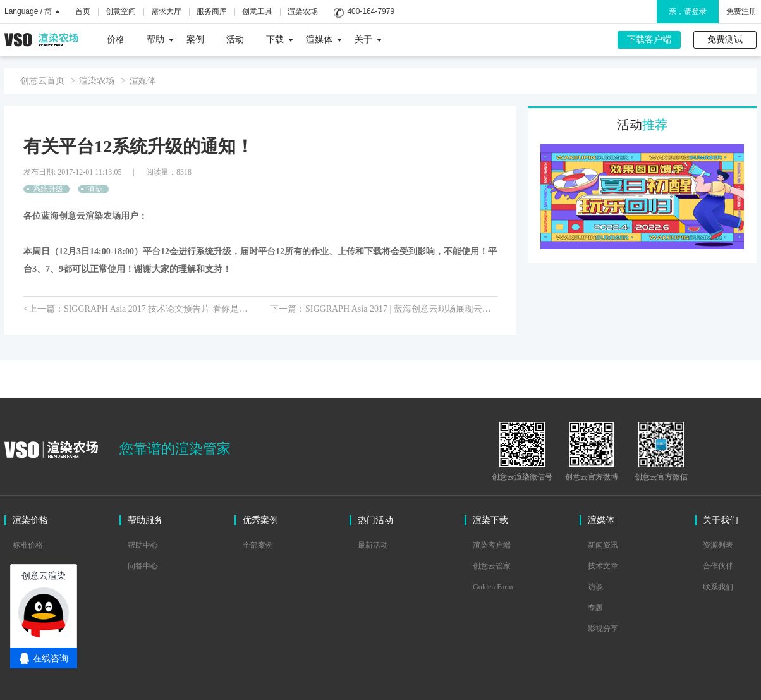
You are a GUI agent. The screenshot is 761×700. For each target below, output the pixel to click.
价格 (116, 40)
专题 (595, 608)
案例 (195, 40)
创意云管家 (492, 566)
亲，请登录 (688, 11)
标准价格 (28, 545)
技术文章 (603, 566)
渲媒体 (324, 40)
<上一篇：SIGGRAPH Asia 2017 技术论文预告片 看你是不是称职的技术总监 (137, 309)
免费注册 (741, 11)
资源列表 (718, 545)
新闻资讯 (603, 545)
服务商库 (212, 11)
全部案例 (258, 545)
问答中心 (143, 566)
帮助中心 (143, 545)
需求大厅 (166, 11)
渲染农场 (303, 11)
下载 (280, 40)
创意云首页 (42, 81)
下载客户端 (649, 40)
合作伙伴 (718, 566)
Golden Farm (493, 587)
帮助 (160, 40)
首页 (83, 11)
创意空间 (121, 11)
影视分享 (603, 629)
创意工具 (257, 11)
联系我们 (718, 587)
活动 (235, 40)
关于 (368, 40)
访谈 (595, 587)
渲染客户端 (492, 545)
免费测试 (725, 40)
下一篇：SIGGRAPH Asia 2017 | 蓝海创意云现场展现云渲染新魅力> (384, 309)
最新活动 (373, 545)
